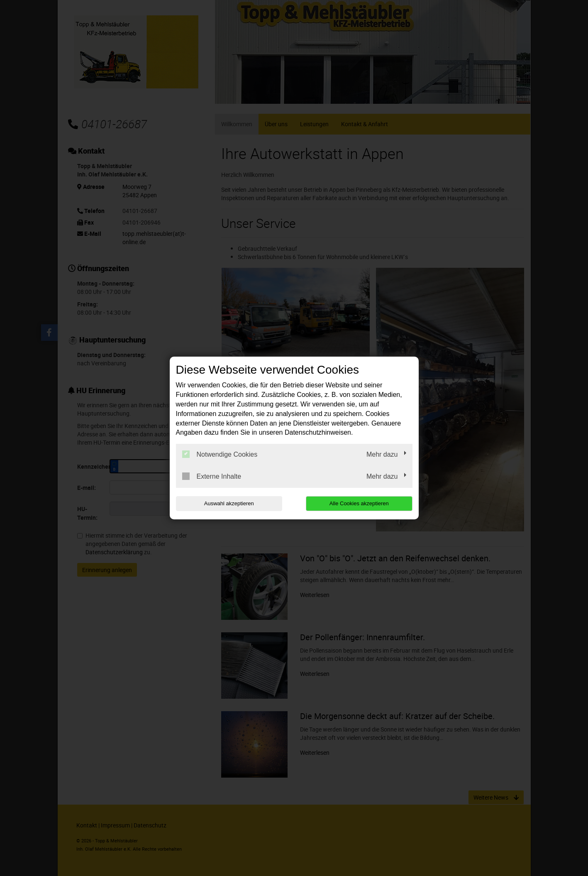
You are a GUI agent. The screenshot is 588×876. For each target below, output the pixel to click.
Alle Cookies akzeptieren (359, 503)
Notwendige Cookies (220, 454)
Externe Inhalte (212, 476)
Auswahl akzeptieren (229, 503)
